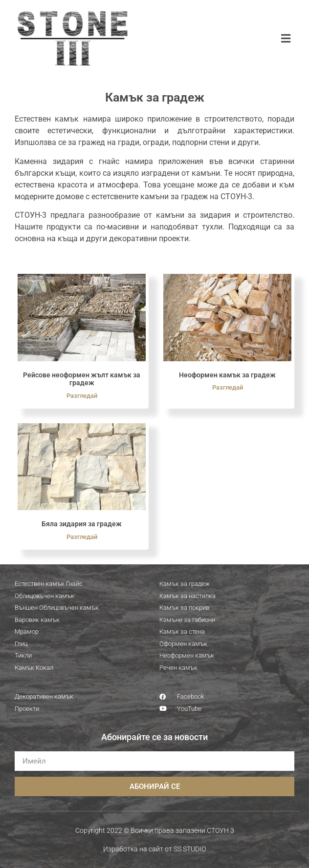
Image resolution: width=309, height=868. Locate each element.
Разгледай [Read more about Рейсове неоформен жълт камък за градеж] (82, 396)
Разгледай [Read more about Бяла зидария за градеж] (82, 537)
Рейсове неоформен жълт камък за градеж (82, 379)
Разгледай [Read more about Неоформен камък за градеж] (228, 387)
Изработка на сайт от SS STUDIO (154, 849)
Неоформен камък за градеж (227, 375)
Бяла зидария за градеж (82, 524)
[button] (286, 38)
